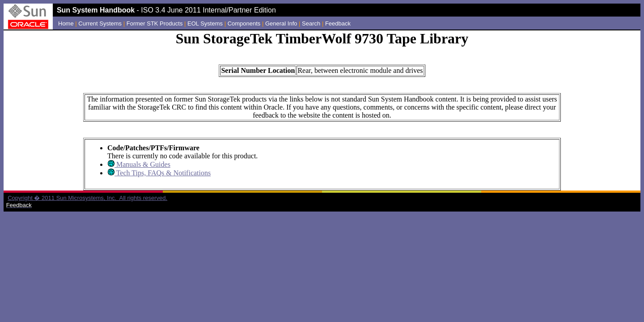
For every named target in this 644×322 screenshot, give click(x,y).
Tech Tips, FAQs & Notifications (163, 173)
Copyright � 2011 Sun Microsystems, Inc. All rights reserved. (87, 198)
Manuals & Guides (142, 164)
